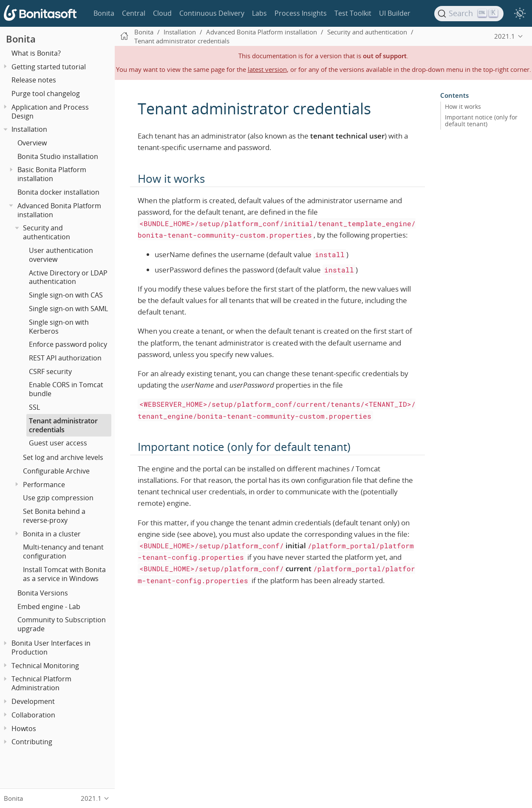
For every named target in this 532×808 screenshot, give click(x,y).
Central (134, 13)
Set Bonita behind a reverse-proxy (54, 516)
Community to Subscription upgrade (62, 624)
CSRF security (50, 371)
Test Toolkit (353, 13)
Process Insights (301, 13)
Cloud (162, 13)
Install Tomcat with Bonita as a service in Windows (64, 574)
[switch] (520, 14)
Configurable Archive (56, 471)
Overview (32, 143)
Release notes (34, 80)
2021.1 (505, 36)
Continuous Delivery (212, 13)
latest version (267, 69)
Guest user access (58, 443)
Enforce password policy (68, 344)
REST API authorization (65, 358)
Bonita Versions (43, 593)
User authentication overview (61, 255)
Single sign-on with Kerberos (59, 327)
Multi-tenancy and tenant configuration (63, 551)
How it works (463, 107)
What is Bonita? (36, 53)
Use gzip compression (58, 498)
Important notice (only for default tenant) (481, 121)
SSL (34, 407)
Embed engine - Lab (49, 607)
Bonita (104, 13)
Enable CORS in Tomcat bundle (66, 389)
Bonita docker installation (58, 192)
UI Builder (395, 13)
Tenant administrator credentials (63, 425)
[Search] (469, 14)
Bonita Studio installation (58, 156)
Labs (259, 13)
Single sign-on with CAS (66, 295)
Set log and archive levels (63, 457)
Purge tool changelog (46, 94)
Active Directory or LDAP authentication (68, 277)
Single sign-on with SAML (68, 309)
